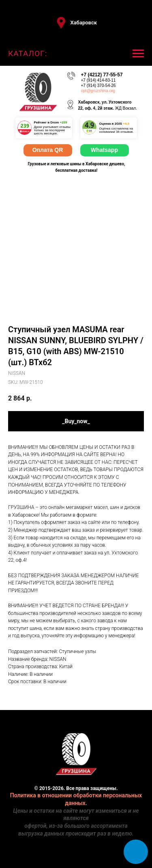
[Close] (143, 6)
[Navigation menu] (138, 54)
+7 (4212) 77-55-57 (102, 75)
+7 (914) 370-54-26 (98, 86)
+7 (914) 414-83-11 (98, 80)
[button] (76, 23)
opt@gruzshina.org (98, 91)
